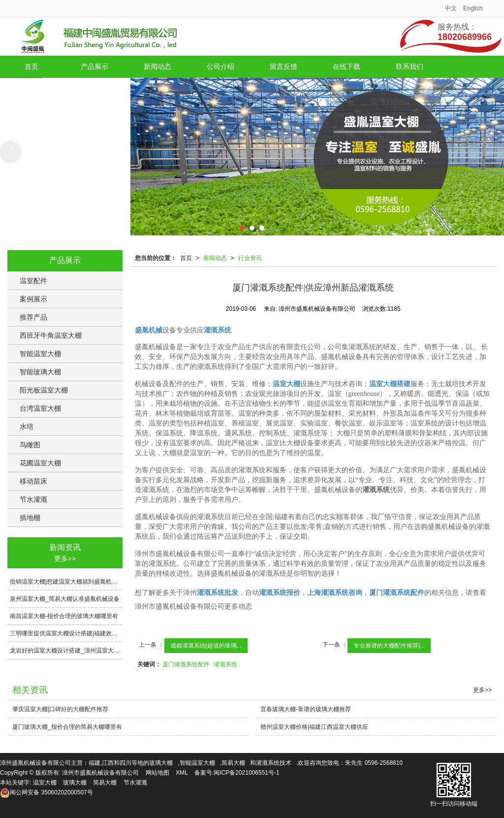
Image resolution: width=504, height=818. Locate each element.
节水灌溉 (33, 499)
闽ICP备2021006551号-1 (246, 773)
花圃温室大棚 (40, 463)
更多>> (65, 558)
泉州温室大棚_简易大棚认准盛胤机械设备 (65, 599)
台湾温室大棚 (40, 408)
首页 (31, 66)
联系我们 (409, 66)
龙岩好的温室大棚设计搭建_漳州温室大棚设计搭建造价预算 (66, 651)
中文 (451, 8)
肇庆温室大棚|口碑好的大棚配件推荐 (60, 709)
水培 (27, 426)
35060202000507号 (47, 792)
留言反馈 (283, 66)
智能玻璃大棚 (40, 372)
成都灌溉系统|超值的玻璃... (206, 646)
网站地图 (157, 773)
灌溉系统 (225, 664)
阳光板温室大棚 (44, 390)
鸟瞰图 (30, 445)
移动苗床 (33, 481)
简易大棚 (233, 763)
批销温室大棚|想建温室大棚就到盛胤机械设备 (66, 582)
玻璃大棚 (161, 763)
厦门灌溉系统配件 (186, 664)
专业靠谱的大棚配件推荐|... (389, 646)
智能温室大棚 (40, 354)
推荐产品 (33, 317)
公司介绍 (220, 66)
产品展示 (94, 66)
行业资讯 (250, 258)
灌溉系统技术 (274, 763)
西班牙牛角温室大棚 (51, 335)
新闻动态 (157, 66)
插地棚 (30, 518)
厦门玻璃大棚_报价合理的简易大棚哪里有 (67, 727)
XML (182, 773)
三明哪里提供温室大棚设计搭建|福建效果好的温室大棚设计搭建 (66, 633)
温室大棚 (45, 783)
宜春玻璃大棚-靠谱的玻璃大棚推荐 (306, 709)
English (473, 8)
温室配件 (33, 281)
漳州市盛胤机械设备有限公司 (100, 773)
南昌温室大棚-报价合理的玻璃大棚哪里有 (64, 616)
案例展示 (33, 299)
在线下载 (346, 66)
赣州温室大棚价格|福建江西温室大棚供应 (314, 727)
